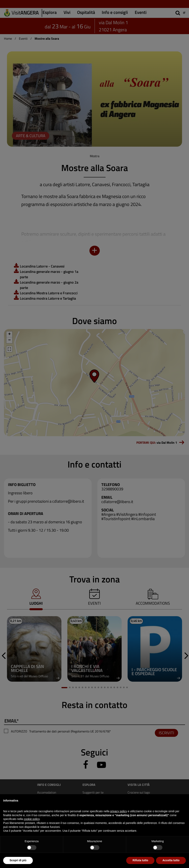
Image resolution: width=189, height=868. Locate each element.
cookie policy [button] (32, 819)
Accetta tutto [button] (171, 860)
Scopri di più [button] (18, 860)
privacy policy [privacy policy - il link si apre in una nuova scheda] (119, 811)
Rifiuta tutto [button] (140, 860)
